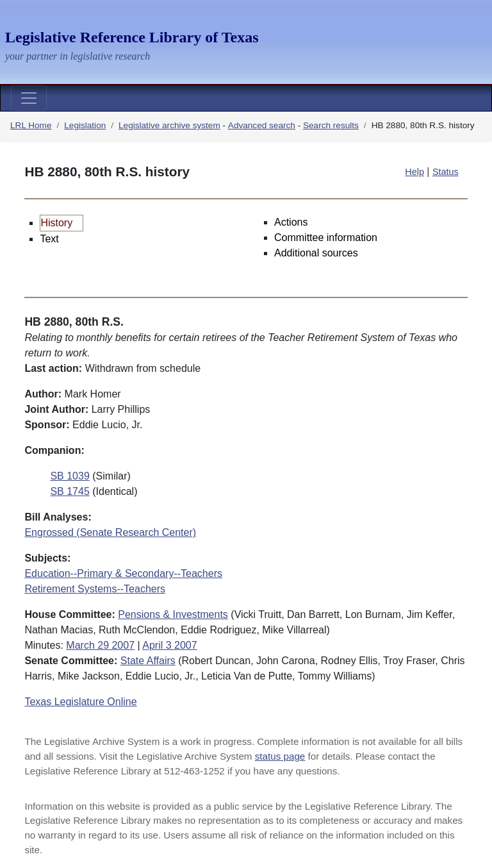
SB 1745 (70, 491)
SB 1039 (70, 476)
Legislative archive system (169, 125)
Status (446, 172)
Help (414, 172)
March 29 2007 (100, 645)
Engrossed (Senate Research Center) (110, 532)
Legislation (85, 125)
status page (280, 756)
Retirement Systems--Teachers (95, 589)
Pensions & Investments (173, 614)
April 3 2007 (169, 645)
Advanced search (262, 125)
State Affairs (148, 661)
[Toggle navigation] (29, 98)
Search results (331, 125)
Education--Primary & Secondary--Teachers (123, 573)
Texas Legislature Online (80, 702)
